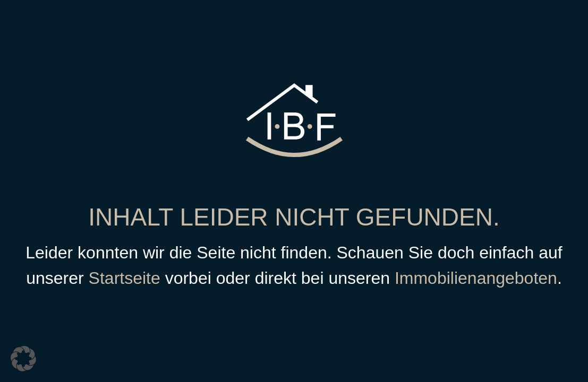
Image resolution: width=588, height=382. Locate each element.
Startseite (125, 278)
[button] (23, 359)
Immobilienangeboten (476, 278)
